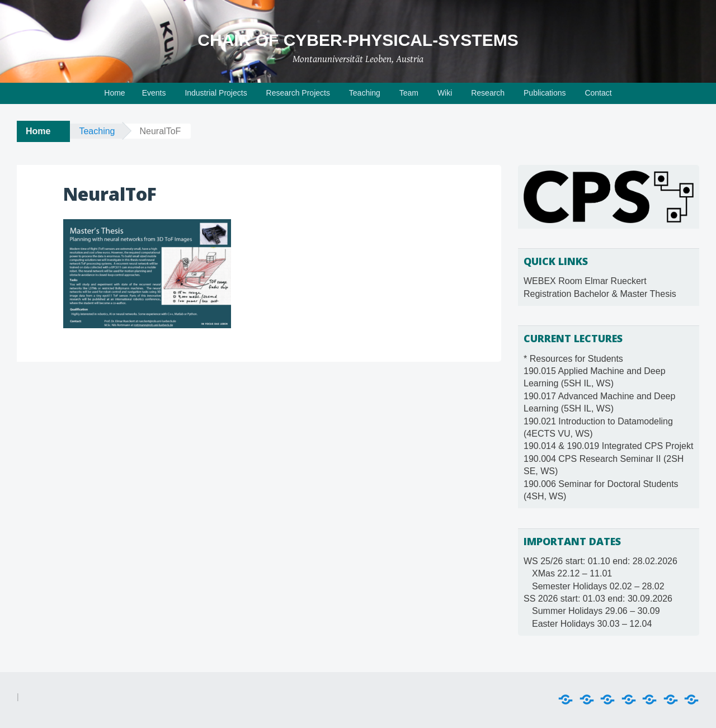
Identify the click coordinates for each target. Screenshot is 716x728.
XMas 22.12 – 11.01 (572, 573)
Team (409, 93)
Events (154, 93)
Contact (598, 93)
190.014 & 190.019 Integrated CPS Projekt (608, 446)
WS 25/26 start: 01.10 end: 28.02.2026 (600, 561)
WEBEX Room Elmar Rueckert (585, 281)
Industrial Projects (216, 93)
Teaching (365, 93)
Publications (545, 93)
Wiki (445, 93)
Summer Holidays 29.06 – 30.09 (596, 611)
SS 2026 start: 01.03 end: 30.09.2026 (598, 599)
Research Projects (298, 93)
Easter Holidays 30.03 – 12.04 (592, 624)
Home (114, 93)
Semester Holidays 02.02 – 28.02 (598, 586)
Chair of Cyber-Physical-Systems (358, 40)
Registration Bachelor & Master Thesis (600, 294)
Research (488, 93)
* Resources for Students (573, 359)
